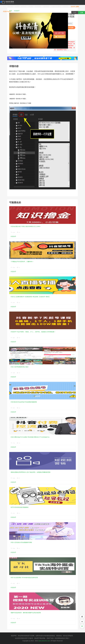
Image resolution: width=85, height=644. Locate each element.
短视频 (17, 7)
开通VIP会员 (7, 11)
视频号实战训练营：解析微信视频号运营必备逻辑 (26, 613)
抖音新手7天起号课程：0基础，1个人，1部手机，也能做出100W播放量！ (33, 332)
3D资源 (67, 7)
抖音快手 (24, 7)
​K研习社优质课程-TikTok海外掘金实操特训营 (24, 578)
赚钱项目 (10, 7)
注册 (82, 13)
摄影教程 (47, 7)
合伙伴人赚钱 (75, 7)
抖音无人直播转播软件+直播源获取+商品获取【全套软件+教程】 (30, 297)
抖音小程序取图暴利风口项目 (20, 367)
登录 (75, 13)
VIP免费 (70, 28)
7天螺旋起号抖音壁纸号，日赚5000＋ (22, 262)
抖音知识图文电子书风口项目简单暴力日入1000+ (26, 226)
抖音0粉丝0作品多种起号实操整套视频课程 (24, 402)
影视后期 (39, 7)
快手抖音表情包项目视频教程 (20, 507)
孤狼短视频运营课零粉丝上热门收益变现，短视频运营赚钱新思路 (31, 472)
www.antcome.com (44, 641)
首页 (4, 7)
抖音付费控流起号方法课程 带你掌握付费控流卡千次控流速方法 (30, 437)
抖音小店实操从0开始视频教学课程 (21, 542)
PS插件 (31, 7)
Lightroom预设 (57, 7)
